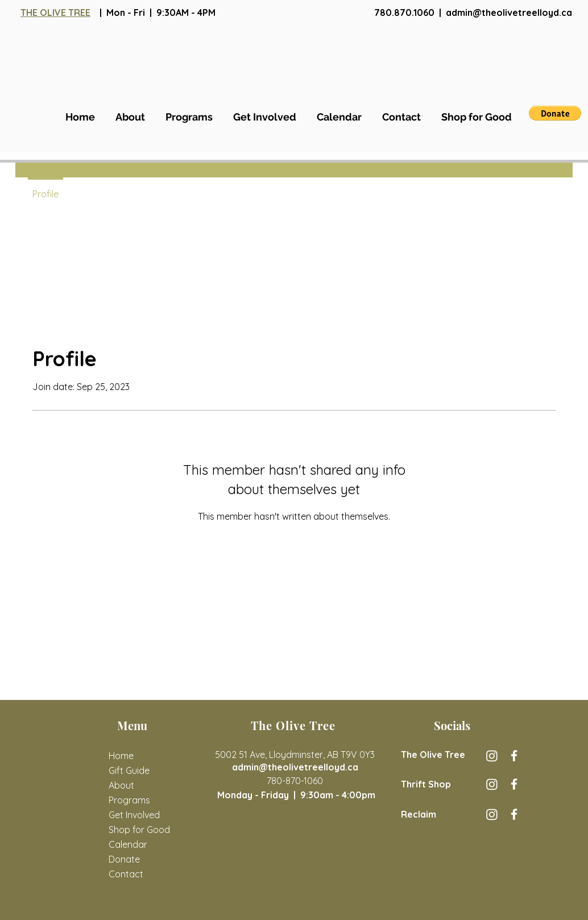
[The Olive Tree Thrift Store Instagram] (492, 784)
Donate (124, 859)
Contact (126, 874)
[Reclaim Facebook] (514, 814)
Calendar (128, 844)
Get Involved (134, 815)
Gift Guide (129, 770)
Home (121, 756)
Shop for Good (138, 830)
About (121, 785)
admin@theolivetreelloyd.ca (509, 13)
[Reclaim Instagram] (492, 814)
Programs (129, 800)
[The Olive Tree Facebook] (514, 756)
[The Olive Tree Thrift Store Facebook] (514, 784)
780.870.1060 (404, 13)
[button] (555, 113)
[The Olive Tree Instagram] (492, 756)
